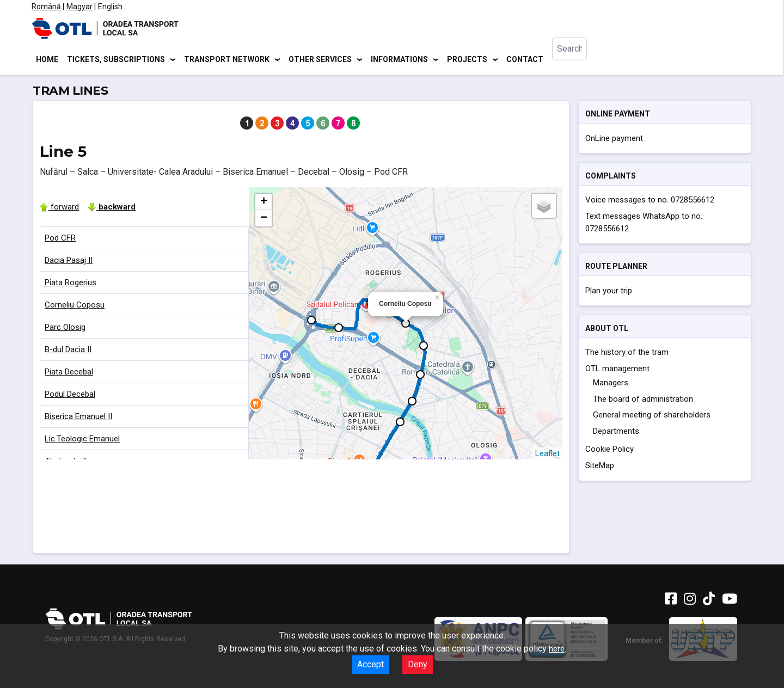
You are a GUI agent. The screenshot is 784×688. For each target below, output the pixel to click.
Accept (370, 664)
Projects (467, 60)
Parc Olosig (65, 329)
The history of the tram (627, 354)
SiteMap (600, 468)
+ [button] (264, 204)
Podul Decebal (70, 396)
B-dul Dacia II (68, 351)
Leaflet (547, 455)
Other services (320, 60)
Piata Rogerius (71, 284)
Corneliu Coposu (75, 306)
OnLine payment (614, 140)
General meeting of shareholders (652, 417)
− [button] (264, 220)
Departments (616, 433)
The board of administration (643, 401)
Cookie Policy (610, 451)
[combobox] (579, 60)
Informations (399, 60)
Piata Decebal (69, 373)
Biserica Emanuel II (78, 418)
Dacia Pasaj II (69, 262)
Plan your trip (609, 292)
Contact (525, 60)
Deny (418, 664)
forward (59, 208)
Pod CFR (60, 239)
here (557, 649)
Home (47, 60)
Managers (611, 385)
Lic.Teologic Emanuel (82, 440)
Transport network (227, 60)
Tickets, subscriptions (116, 60)
